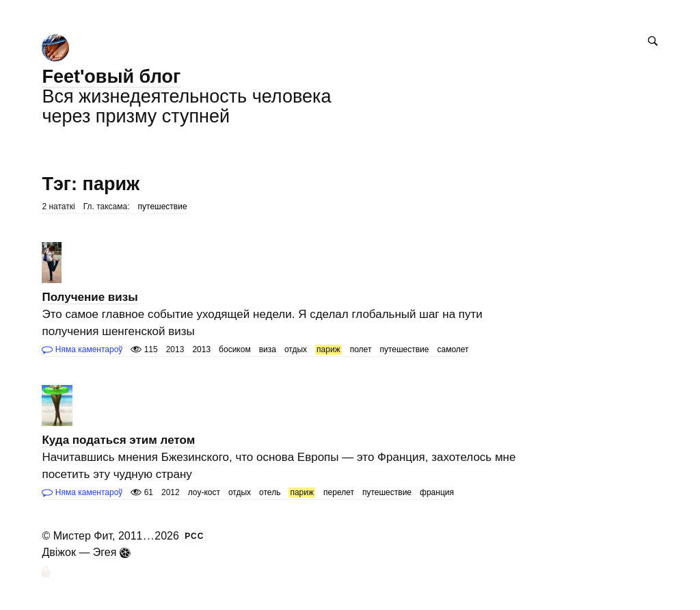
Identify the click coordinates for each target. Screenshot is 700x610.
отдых (296, 349)
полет (361, 349)
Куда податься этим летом (118, 440)
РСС (194, 536)
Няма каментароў (82, 349)
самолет (453, 349)
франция (437, 492)
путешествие (163, 207)
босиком (235, 349)
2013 (201, 349)
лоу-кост (204, 492)
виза (268, 349)
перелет (339, 492)
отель (270, 492)
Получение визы (90, 297)
